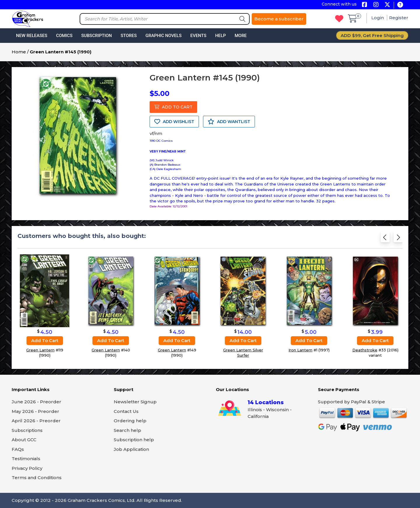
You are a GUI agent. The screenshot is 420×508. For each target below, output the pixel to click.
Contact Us (126, 411)
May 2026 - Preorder (35, 411)
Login (378, 18)
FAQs (18, 449)
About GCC (24, 440)
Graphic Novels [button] (164, 36)
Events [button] (198, 36)
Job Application (131, 449)
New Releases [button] (32, 36)
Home (19, 52)
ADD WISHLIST (174, 122)
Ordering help (130, 421)
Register (399, 18)
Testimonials (26, 459)
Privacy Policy (27, 468)
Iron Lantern (300, 350)
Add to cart (45, 340)
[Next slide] (398, 239)
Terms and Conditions (37, 478)
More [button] (240, 36)
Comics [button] (64, 36)
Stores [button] (128, 36)
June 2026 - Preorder (36, 402)
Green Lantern (40, 350)
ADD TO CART (173, 107)
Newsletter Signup (135, 402)
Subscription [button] (97, 36)
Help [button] (221, 36)
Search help (127, 430)
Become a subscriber (279, 19)
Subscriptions (27, 430)
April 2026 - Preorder (36, 421)
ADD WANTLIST (229, 122)
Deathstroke (365, 350)
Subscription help (134, 440)
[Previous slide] (385, 239)
